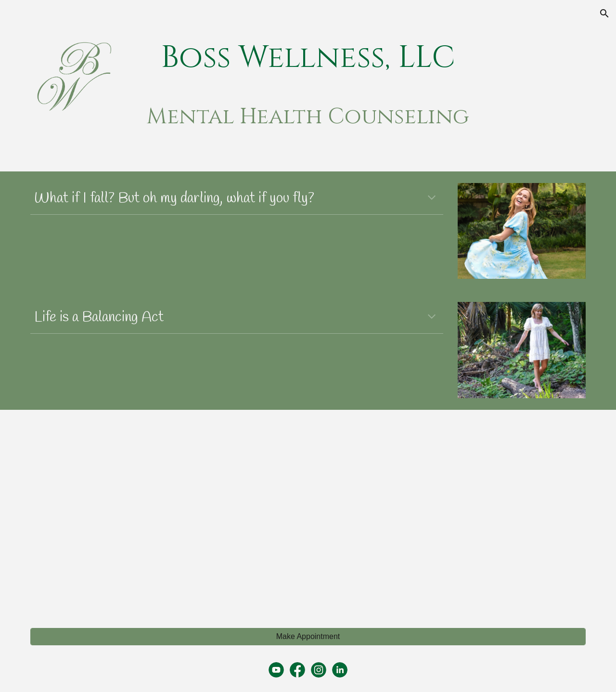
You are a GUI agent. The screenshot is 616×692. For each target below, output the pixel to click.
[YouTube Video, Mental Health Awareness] (166, 513)
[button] (604, 13)
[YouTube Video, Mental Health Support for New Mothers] (450, 513)
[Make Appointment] (308, 637)
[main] (308, 58)
